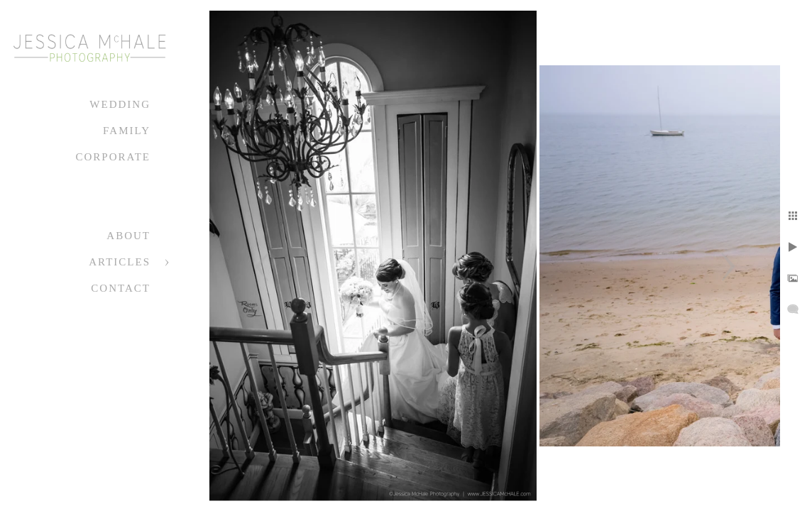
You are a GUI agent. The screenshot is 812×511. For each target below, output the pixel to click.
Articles (120, 262)
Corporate (113, 157)
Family (127, 131)
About (128, 236)
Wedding (120, 104)
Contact (121, 288)
